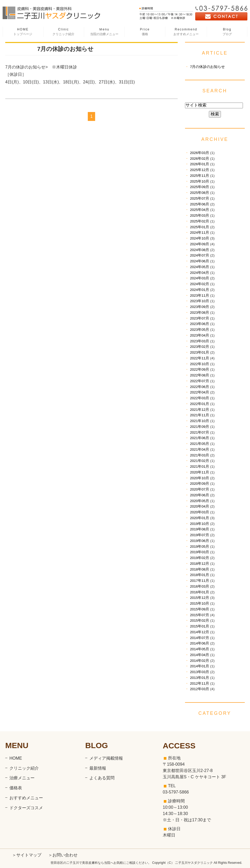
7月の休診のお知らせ (65, 49)
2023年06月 (200, 324)
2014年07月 (200, 638)
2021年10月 (200, 421)
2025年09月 (200, 187)
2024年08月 (200, 250)
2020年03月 (200, 512)
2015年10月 (200, 603)
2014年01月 (200, 666)
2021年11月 (200, 415)
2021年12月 (200, 410)
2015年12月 (200, 598)
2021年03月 (200, 455)
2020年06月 (200, 495)
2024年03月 (200, 278)
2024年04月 (200, 273)
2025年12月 (200, 170)
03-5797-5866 (176, 792)
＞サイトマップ (27, 855)
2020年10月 (200, 478)
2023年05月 (200, 330)
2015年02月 (200, 621)
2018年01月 (200, 575)
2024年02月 (200, 284)
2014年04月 (200, 655)
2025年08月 (200, 193)
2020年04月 (200, 506)
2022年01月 (200, 404)
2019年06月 (200, 541)
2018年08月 (200, 569)
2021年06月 (200, 438)
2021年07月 (200, 432)
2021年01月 (200, 467)
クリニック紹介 (24, 768)
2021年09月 (200, 427)
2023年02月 (200, 347)
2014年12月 (200, 632)
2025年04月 (200, 210)
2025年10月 (200, 181)
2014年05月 (200, 649)
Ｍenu (104, 32)
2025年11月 (200, 176)
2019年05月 (200, 547)
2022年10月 (200, 364)
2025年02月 (200, 221)
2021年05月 (200, 444)
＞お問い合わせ (63, 855)
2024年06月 (200, 261)
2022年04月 (200, 392)
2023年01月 (200, 352)
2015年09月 (200, 609)
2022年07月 (200, 381)
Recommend (186, 32)
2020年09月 (200, 484)
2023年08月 (200, 313)
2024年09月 (200, 244)
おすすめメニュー (26, 798)
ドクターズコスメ (26, 808)
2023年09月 (200, 307)
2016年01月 (200, 592)
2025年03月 (200, 215)
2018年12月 (200, 564)
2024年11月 (200, 233)
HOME (23, 32)
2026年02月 (200, 159)
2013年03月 (200, 672)
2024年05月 (200, 267)
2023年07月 (200, 318)
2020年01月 (200, 518)
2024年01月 (200, 290)
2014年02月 (200, 661)
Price (145, 32)
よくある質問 (102, 778)
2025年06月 (200, 204)
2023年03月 (200, 341)
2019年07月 (200, 535)
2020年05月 (200, 501)
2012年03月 (200, 689)
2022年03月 (200, 398)
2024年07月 (200, 255)
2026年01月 (200, 164)
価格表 (16, 788)
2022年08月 (200, 375)
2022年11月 (200, 358)
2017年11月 (200, 581)
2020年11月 (200, 472)
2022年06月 (200, 387)
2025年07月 (200, 198)
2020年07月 (200, 489)
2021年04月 (200, 449)
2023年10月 (200, 301)
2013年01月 (200, 678)
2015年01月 (200, 626)
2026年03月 (200, 153)
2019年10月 (200, 524)
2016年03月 (200, 586)
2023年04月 (200, 335)
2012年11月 (200, 683)
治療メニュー (22, 778)
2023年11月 (200, 295)
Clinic (64, 32)
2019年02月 (200, 558)
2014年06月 (200, 643)
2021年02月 (200, 461)
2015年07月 (200, 615)
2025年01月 (200, 227)
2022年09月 (200, 369)
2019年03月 (200, 552)
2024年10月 (200, 238)
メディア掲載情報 (106, 758)
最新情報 (98, 768)
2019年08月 (200, 529)
